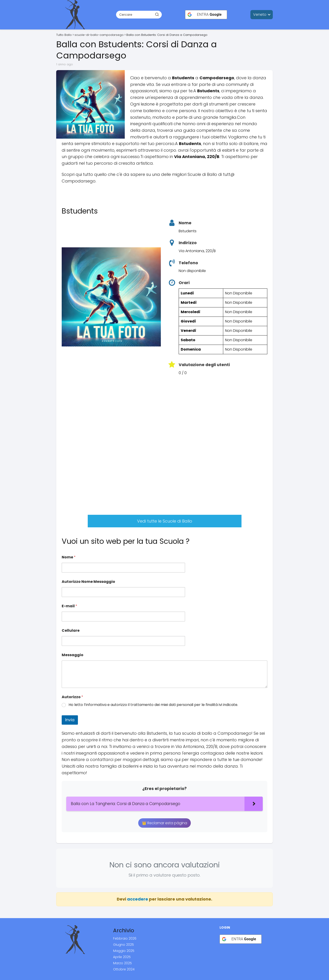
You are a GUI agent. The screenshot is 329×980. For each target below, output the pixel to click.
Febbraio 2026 (125, 938)
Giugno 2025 (123, 945)
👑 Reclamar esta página (164, 823)
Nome (69, 557)
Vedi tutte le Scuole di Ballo (165, 521)
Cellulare (71, 630)
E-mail (69, 606)
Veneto (260, 15)
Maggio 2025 (124, 951)
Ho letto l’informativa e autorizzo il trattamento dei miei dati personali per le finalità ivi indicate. (153, 705)
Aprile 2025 (122, 957)
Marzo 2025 (122, 963)
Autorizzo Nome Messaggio (88, 582)
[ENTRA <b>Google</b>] (206, 15)
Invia (70, 720)
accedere (138, 899)
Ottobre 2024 (124, 969)
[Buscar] (157, 14)
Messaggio (73, 655)
